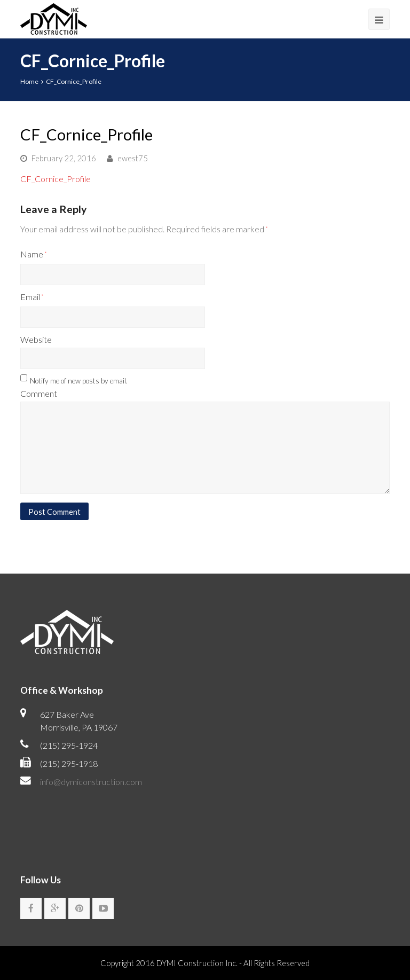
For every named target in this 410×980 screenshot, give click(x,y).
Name (33, 254)
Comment (39, 393)
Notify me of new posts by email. (79, 381)
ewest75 (133, 158)
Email (32, 297)
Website (36, 339)
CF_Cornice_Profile (56, 179)
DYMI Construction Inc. (197, 963)
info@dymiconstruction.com (91, 782)
